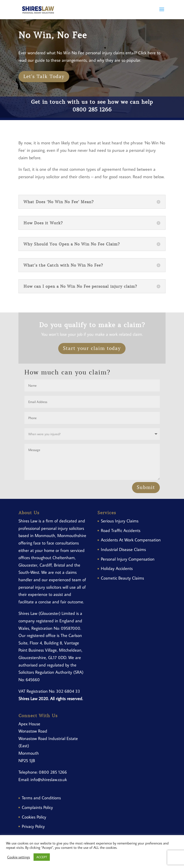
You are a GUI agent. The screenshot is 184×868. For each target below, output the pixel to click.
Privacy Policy (33, 826)
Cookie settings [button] (19, 857)
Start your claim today (92, 348)
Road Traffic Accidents (121, 530)
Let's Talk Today (44, 76)
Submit (146, 487)
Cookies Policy (34, 817)
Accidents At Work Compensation (131, 540)
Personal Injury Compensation (128, 559)
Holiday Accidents (117, 568)
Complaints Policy (37, 807)
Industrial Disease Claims (123, 549)
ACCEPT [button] (42, 857)
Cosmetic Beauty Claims (122, 578)
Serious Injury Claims (120, 521)
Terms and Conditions (41, 798)
